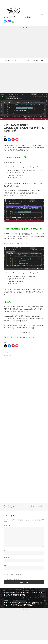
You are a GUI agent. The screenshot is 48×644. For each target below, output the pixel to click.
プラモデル (25, 61)
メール (6, 558)
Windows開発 (30, 506)
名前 (6, 550)
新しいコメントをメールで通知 (12, 575)
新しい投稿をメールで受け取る (12, 579)
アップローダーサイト (12, 61)
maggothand (20, 506)
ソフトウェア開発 (38, 61)
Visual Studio (11, 508)
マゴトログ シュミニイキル (17, 17)
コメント (7, 526)
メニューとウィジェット (42, 16)
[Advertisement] (24, 43)
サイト (6, 565)
